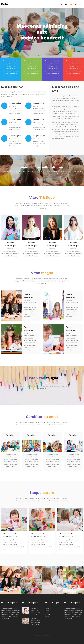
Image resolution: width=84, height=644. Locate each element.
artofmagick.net (46, 635)
